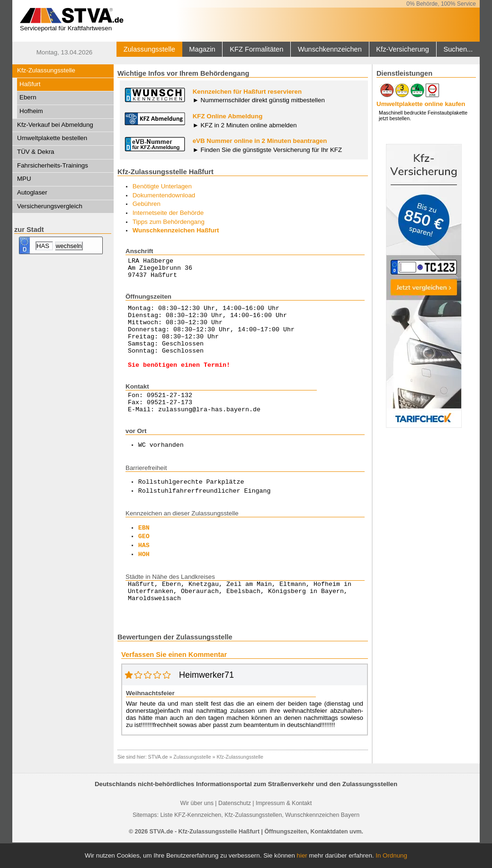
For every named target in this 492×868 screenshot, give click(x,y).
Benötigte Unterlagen (162, 186)
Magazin (202, 49)
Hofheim (31, 111)
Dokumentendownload (164, 195)
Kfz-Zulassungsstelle (46, 70)
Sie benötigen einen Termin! (179, 381)
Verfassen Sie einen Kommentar (174, 680)
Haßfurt (30, 84)
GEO (144, 558)
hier (302, 855)
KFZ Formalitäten (256, 49)
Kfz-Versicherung (403, 49)
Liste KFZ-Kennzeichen (191, 841)
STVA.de (158, 782)
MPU (24, 179)
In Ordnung (391, 855)
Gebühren (147, 204)
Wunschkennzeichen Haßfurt (176, 230)
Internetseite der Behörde (168, 213)
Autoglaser (32, 192)
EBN (144, 549)
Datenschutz (235, 829)
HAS (144, 567)
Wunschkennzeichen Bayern (322, 841)
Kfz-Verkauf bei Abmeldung (55, 125)
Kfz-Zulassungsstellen (253, 841)
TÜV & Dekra (36, 152)
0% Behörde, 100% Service (441, 4)
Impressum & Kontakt (284, 829)
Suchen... (458, 49)
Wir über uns (197, 829)
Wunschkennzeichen (330, 49)
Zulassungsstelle (149, 49)
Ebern (28, 97)
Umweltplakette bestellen (52, 138)
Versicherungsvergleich (50, 206)
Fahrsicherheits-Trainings (53, 165)
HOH (144, 576)
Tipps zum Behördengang (169, 222)
